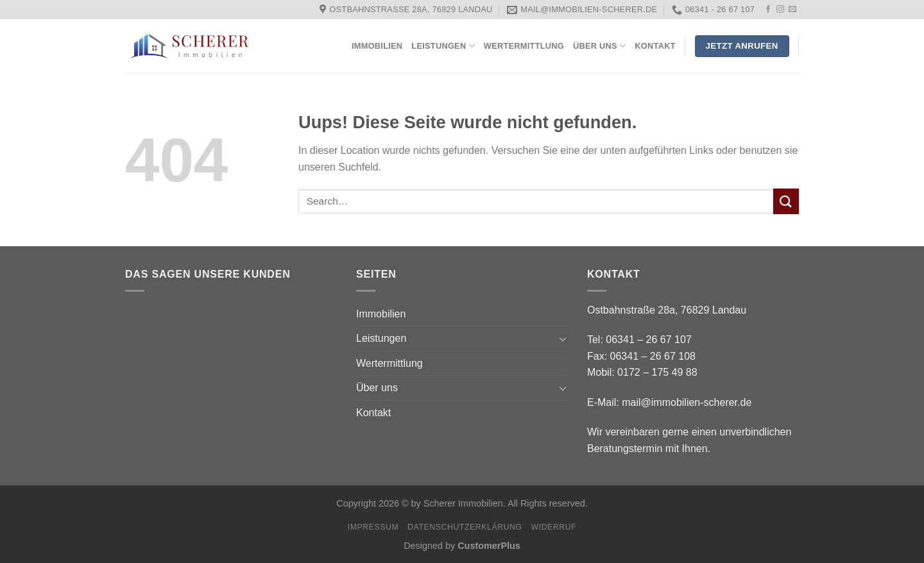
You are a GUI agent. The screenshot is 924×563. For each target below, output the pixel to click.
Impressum (373, 527)
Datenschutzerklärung (465, 527)
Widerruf (553, 527)
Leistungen (443, 46)
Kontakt (655, 46)
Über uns (599, 46)
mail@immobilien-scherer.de (687, 402)
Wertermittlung (524, 46)
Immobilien (377, 46)
